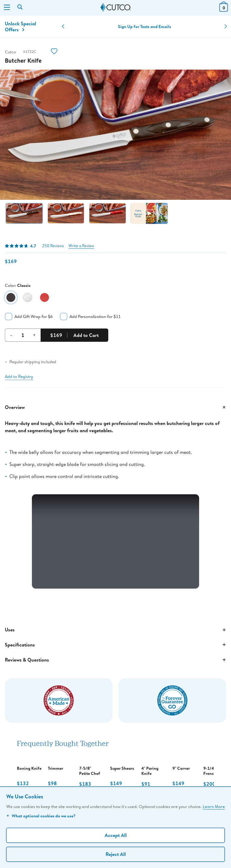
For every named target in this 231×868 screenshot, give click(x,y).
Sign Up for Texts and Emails (145, 27)
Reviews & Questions (115, 660)
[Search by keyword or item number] (20, 8)
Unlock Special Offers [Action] (20, 27)
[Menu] (7, 8)
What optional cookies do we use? (41, 816)
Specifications (115, 645)
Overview (115, 407)
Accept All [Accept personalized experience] (116, 835)
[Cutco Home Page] (115, 8)
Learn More (214, 806)
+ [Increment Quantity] (34, 335)
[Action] (54, 52)
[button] (63, 27)
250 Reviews (53, 246)
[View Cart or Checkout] (224, 10)
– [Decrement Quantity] (11, 335)
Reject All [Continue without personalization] (116, 854)
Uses (115, 630)
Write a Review (81, 246)
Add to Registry (19, 376)
